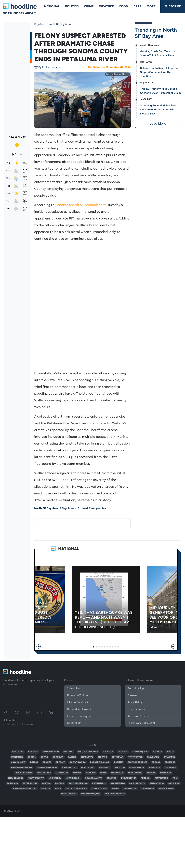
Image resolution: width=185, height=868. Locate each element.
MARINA (77, 773)
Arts (137, 6)
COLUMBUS (169, 757)
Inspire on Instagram (80, 716)
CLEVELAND (153, 757)
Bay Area (40, 24)
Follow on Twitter (78, 696)
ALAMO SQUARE (140, 752)
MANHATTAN (62, 773)
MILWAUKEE (117, 773)
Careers (133, 696)
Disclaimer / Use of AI (141, 723)
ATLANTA (157, 752)
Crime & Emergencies (92, 508)
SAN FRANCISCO (51, 752)
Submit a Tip (136, 689)
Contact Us (74, 723)
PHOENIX (146, 778)
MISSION (151, 773)
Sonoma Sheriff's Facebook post (81, 205)
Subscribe (173, 6)
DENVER (47, 762)
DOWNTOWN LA (78, 762)
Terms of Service (138, 716)
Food (123, 6)
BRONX (44, 757)
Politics (72, 6)
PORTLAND (12, 783)
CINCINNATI (118, 757)
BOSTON (32, 757)
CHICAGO (103, 757)
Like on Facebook (78, 702)
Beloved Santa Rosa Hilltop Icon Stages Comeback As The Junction (160, 72)
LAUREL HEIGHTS (24, 773)
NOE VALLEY (55, 778)
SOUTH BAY (18, 752)
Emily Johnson (49, 67)
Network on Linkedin (80, 709)
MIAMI (103, 773)
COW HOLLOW (18, 762)
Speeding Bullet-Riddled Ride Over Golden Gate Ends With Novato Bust (158, 109)
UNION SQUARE (166, 789)
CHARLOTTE (87, 757)
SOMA (58, 789)
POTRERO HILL (30, 783)
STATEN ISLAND (99, 789)
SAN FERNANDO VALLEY (25, 789)
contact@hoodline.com (18, 725)
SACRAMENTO (118, 783)
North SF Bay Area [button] (18, 13)
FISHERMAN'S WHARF (22, 768)
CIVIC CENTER (135, 757)
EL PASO (156, 762)
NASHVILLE (166, 773)
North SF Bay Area (60, 24)
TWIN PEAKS (148, 789)
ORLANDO (111, 778)
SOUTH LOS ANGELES (76, 789)
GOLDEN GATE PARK (47, 768)
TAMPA (115, 789)
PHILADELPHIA (129, 778)
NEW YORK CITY (36, 778)
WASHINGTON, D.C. (91, 794)
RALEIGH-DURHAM (78, 783)
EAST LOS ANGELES (137, 762)
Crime (89, 6)
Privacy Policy (136, 709)
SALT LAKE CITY (137, 783)
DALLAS (34, 762)
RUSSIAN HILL (99, 783)
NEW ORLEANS (16, 778)
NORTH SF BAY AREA (88, 752)
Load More (158, 124)
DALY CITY (108, 752)
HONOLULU (104, 768)
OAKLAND (68, 752)
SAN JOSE (33, 752)
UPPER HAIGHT (69, 794)
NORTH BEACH (73, 778)
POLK (175, 778)
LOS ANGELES (44, 773)
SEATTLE (46, 789)
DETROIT (60, 762)
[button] (39, 646)
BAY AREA (123, 752)
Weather (106, 6)
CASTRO (72, 757)
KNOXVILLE (154, 768)
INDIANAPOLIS (137, 768)
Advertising (135, 702)
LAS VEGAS (170, 768)
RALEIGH (60, 783)
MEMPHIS (91, 773)
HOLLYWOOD (88, 768)
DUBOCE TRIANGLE (100, 762)
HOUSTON (120, 768)
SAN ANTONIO (157, 783)
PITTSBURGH (161, 778)
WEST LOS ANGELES (115, 794)
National (52, 6)
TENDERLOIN (130, 789)
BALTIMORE (17, 757)
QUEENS (46, 783)
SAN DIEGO (174, 783)
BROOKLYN (58, 757)
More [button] (151, 6)
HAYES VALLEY (69, 768)
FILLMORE (170, 762)
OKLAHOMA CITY (94, 778)
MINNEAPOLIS (135, 773)
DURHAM (119, 762)
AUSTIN (170, 752)
